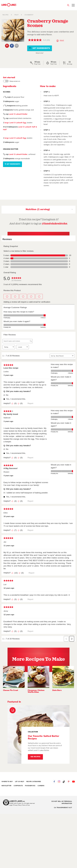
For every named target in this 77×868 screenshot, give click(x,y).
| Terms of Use (26, 805)
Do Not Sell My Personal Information (62, 802)
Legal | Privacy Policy (15, 805)
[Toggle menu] (73, 5)
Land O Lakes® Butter (18, 114)
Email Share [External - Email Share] (17, 46)
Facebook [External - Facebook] (12, 46)
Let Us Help (20, 782)
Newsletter (6, 786)
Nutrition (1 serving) (49, 210)
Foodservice (30, 786)
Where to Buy (7, 782)
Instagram (59, 782)
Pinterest (69, 782)
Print (60, 41)
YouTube (73, 782)
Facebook (54, 782)
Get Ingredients (39, 48)
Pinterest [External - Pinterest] (7, 46)
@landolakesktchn (54, 224)
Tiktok (64, 782)
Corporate (18, 786)
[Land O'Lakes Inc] (18, 801)
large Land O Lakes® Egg (15, 123)
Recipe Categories (34, 782)
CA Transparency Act (63, 808)
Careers (41, 786)
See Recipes (35, 757)
